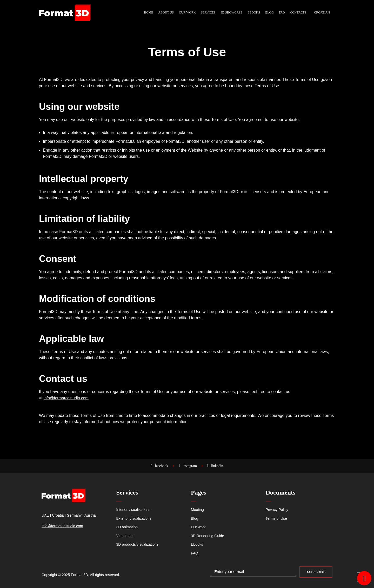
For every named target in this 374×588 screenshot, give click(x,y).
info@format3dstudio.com (67, 398)
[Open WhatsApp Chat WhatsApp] (364, 578)
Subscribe (316, 572)
